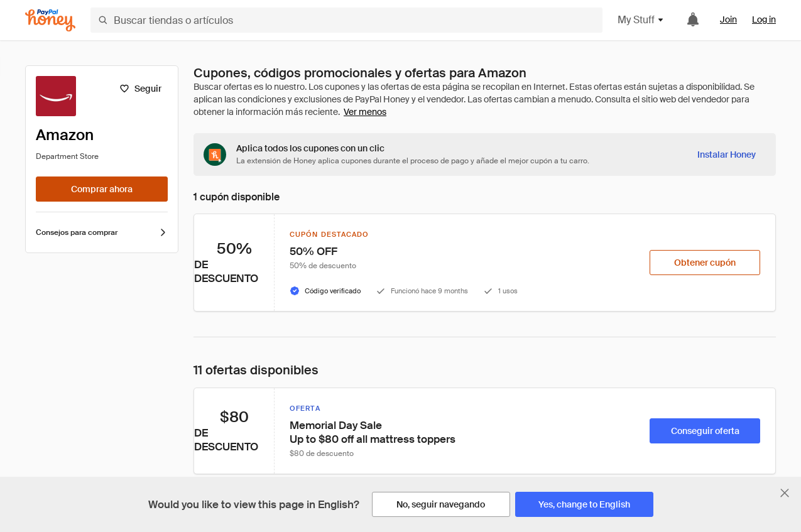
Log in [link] (764, 19)
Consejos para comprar (102, 232)
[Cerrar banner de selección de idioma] (785, 493)
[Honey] (50, 20)
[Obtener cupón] (705, 263)
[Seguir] (140, 89)
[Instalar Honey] (727, 155)
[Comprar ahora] (102, 189)
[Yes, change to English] (584, 504)
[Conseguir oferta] (705, 431)
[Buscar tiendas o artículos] (346, 20)
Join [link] (728, 19)
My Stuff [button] (641, 20)
